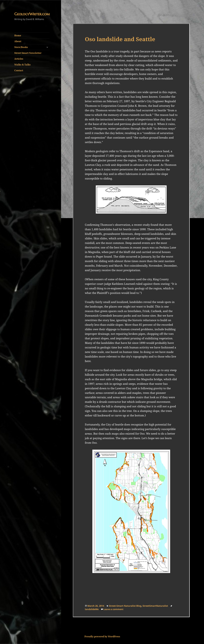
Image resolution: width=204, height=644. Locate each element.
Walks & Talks (22, 65)
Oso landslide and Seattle (120, 39)
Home (18, 35)
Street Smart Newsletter (28, 53)
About (18, 41)
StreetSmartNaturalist (155, 606)
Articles (19, 59)
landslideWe (92, 609)
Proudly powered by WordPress (102, 636)
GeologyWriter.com (32, 14)
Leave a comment (113, 609)
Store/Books (21, 47)
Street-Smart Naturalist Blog (125, 606)
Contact (19, 70)
